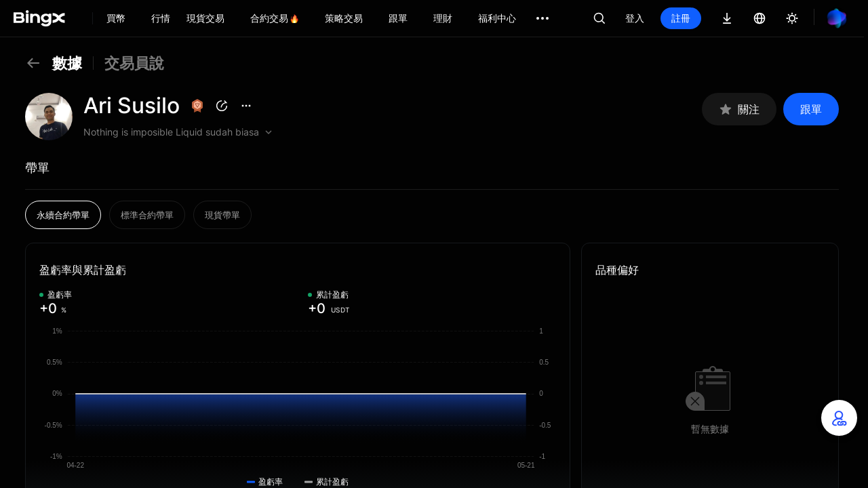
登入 (635, 18)
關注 (739, 109)
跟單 (811, 109)
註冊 (681, 18)
